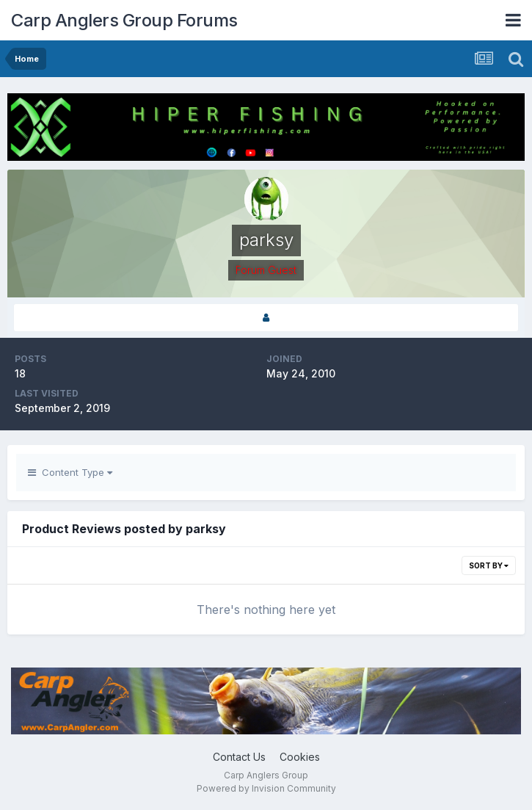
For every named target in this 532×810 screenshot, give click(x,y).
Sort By (489, 565)
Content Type (70, 472)
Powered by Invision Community (266, 788)
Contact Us (239, 757)
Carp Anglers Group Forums (124, 20)
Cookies (300, 757)
